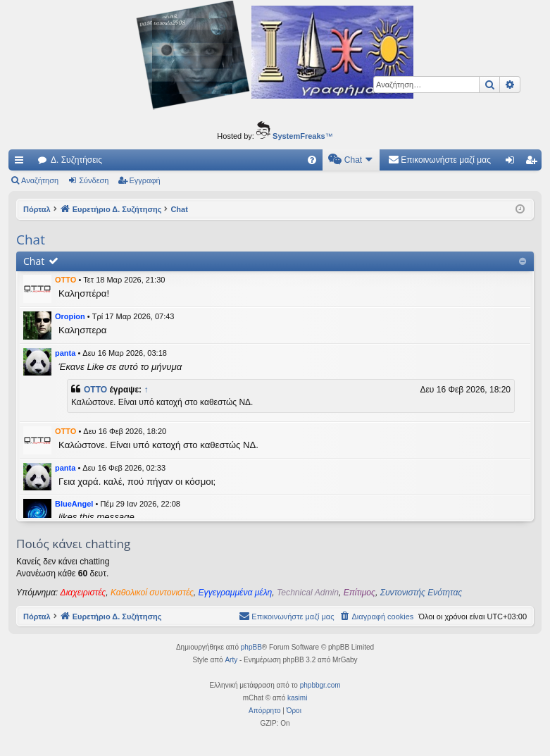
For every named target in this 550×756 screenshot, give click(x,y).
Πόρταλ (37, 209)
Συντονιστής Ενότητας (421, 593)
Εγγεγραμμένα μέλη (236, 593)
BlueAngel (74, 504)
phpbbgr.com (320, 685)
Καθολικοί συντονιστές (152, 593)
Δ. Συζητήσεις (76, 160)
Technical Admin (308, 593)
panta (65, 353)
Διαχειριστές (83, 593)
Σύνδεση (94, 180)
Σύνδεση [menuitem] (513, 163)
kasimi (297, 698)
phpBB (251, 647)
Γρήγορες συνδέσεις (22, 163)
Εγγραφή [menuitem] (534, 163)
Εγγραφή (145, 180)
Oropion (70, 316)
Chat (34, 261)
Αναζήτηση (40, 180)
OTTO (65, 280)
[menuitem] (312, 160)
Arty (231, 660)
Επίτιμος (360, 593)
